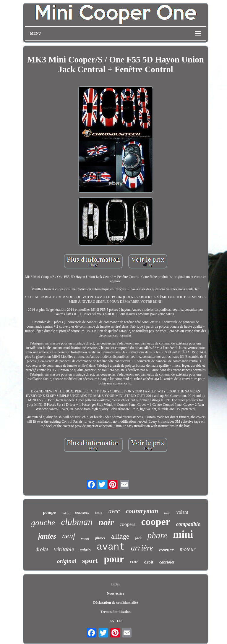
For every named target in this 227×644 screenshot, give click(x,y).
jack (138, 538)
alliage (120, 536)
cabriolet (167, 562)
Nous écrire (116, 593)
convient (82, 513)
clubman (77, 522)
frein (167, 513)
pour (114, 559)
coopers (128, 524)
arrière (142, 548)
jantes (47, 536)
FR (119, 621)
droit (149, 562)
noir (106, 522)
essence (166, 550)
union (65, 513)
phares (100, 538)
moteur (188, 549)
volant (182, 512)
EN (112, 621)
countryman (142, 511)
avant (111, 547)
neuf (69, 536)
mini (183, 534)
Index (115, 584)
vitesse (85, 539)
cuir (134, 562)
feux (99, 513)
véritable (64, 549)
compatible (188, 524)
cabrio (85, 550)
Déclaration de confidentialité (115, 603)
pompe (49, 512)
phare (157, 535)
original (67, 561)
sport (90, 561)
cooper (156, 522)
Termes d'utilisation (116, 612)
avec (114, 511)
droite (42, 549)
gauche (43, 523)
